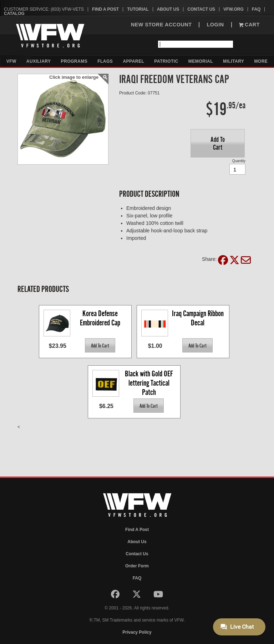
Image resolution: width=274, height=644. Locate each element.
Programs (74, 61)
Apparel (133, 61)
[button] (218, 143)
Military (234, 61)
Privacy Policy (137, 632)
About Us (168, 9)
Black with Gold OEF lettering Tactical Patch (150, 383)
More (261, 61)
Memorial (201, 61)
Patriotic (166, 61)
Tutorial (138, 9)
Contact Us (201, 9)
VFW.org (234, 9)
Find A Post (105, 9)
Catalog (14, 14)
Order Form (137, 566)
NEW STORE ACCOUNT (161, 25)
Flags (105, 61)
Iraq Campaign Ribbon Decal (199, 318)
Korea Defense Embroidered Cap (100, 318)
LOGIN (215, 25)
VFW (11, 61)
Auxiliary (39, 61)
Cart (249, 25)
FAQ (256, 9)
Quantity (239, 161)
